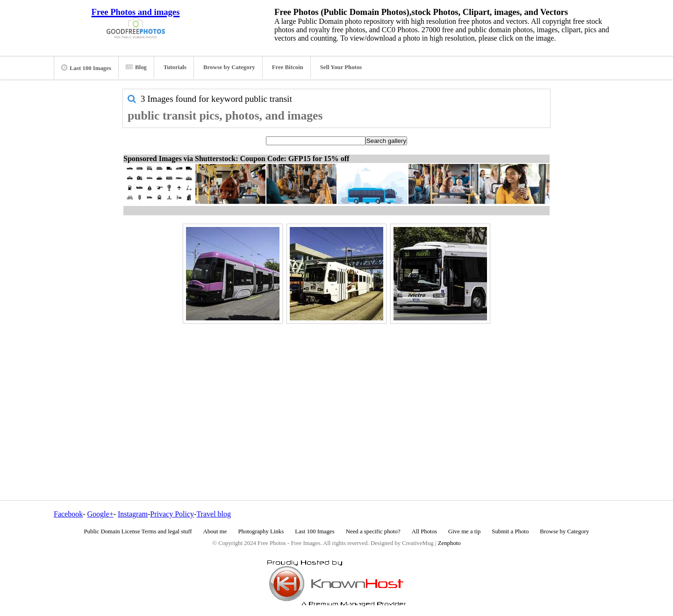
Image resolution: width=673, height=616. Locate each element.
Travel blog (214, 514)
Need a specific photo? (373, 531)
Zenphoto (449, 543)
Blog (136, 67)
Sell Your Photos (341, 67)
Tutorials (175, 67)
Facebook (68, 514)
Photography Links (261, 531)
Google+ (100, 514)
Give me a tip (464, 531)
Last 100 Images (86, 68)
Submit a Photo (510, 531)
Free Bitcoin (288, 67)
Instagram (133, 514)
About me (215, 531)
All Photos (424, 531)
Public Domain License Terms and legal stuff (138, 531)
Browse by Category (229, 67)
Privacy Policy (172, 514)
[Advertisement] (336, 392)
